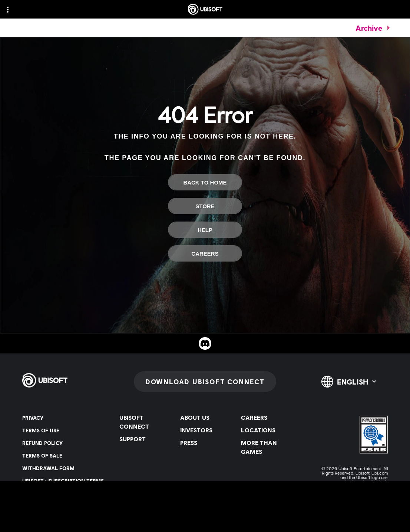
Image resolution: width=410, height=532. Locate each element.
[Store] (205, 206)
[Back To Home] (205, 182)
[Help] (205, 230)
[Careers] (205, 253)
